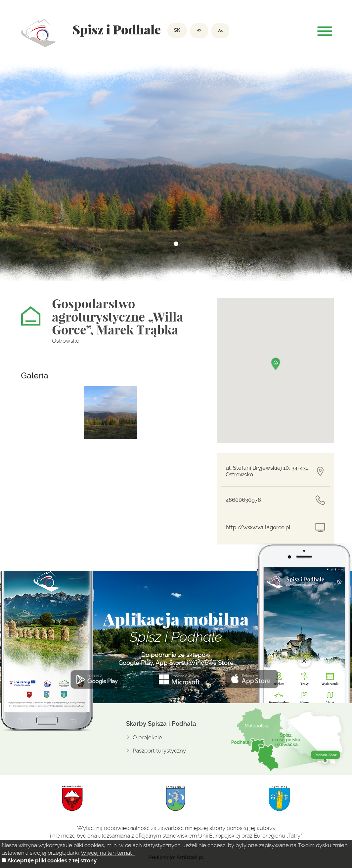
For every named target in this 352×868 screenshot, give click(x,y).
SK (177, 30)
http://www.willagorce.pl (258, 527)
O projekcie (147, 737)
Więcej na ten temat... (108, 853)
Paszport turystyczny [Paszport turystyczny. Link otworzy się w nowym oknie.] (159, 751)
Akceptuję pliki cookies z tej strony (52, 861)
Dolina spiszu (39, 33)
